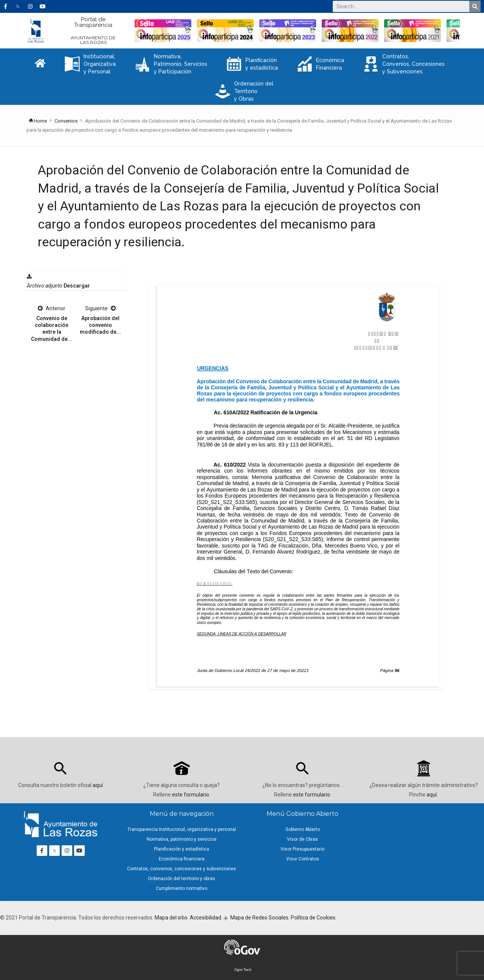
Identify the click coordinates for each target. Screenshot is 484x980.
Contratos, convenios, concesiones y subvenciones (181, 869)
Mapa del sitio (171, 918)
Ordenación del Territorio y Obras (244, 91)
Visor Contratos (303, 859)
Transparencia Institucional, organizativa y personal (182, 829)
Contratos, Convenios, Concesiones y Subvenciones (404, 64)
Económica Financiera (321, 64)
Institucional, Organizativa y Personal (90, 64)
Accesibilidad (206, 918)
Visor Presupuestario (302, 849)
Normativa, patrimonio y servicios (182, 839)
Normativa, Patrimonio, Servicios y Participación (171, 64)
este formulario (191, 795)
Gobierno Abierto (303, 829)
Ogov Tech (243, 970)
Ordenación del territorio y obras (181, 879)
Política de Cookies (313, 918)
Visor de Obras (302, 839)
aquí (98, 785)
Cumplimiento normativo (181, 888)
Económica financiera (182, 859)
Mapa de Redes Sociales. (259, 918)
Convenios (66, 121)
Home (38, 121)
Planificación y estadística (252, 64)
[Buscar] (475, 6)
